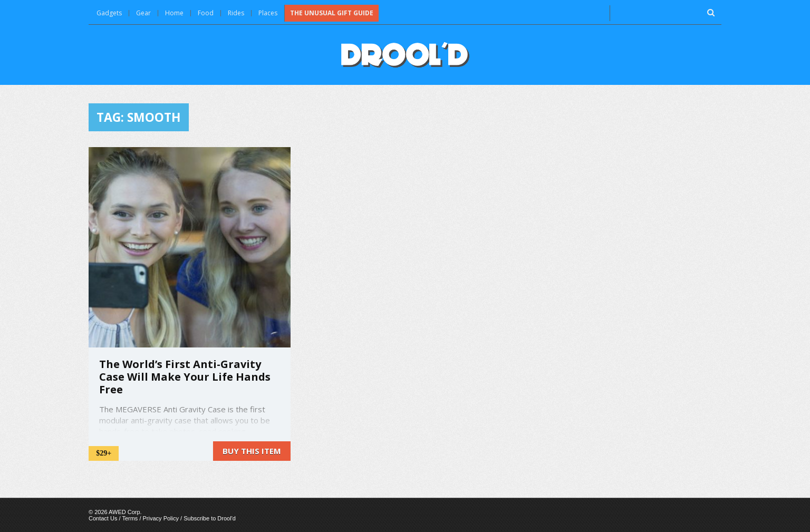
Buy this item (252, 451)
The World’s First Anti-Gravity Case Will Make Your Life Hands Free (185, 377)
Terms (130, 518)
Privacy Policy (161, 518)
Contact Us (103, 518)
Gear (143, 13)
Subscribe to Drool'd (210, 518)
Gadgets (109, 13)
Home (174, 13)
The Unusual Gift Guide (332, 13)
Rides (236, 13)
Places (268, 13)
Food (206, 13)
